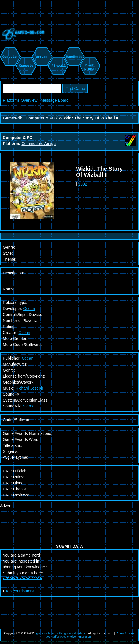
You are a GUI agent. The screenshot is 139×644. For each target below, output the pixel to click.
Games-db (13, 118)
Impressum (86, 637)
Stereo (29, 406)
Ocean (29, 309)
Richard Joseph (29, 388)
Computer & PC (40, 118)
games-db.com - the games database (62, 633)
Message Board (55, 100)
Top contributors (20, 591)
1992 (83, 184)
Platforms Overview (20, 100)
